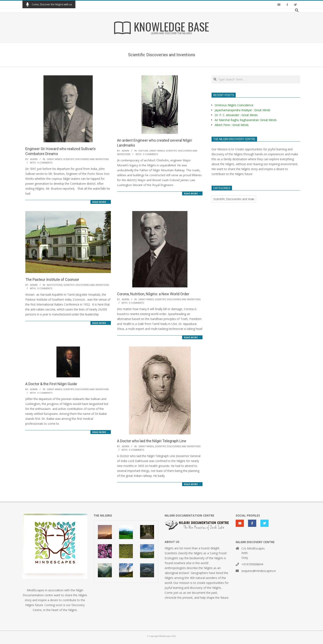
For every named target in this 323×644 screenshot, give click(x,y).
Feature (143, 151)
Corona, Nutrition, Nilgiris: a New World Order (153, 294)
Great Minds (54, 159)
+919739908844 (252, 564)
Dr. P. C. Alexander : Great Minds (236, 115)
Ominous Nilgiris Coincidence (234, 105)
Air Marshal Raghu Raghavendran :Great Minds (246, 120)
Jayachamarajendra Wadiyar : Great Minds (243, 110)
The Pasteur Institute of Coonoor (52, 279)
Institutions (54, 285)
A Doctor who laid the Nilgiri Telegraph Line (152, 441)
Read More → (101, 202)
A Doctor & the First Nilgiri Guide (51, 384)
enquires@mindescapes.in (259, 571)
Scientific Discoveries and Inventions (86, 159)
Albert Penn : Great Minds (232, 125)
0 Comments (45, 163)
